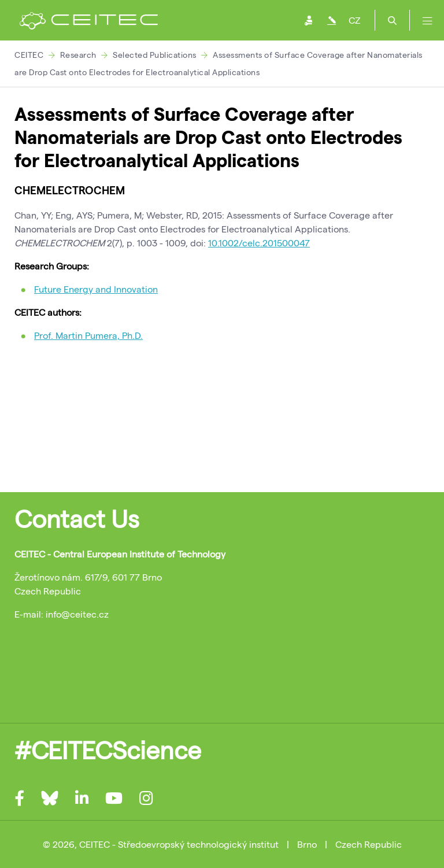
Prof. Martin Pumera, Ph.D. (88, 335)
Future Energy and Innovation (96, 289)
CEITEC (29, 55)
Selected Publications (155, 55)
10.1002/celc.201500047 (259, 243)
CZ (354, 20)
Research (78, 55)
